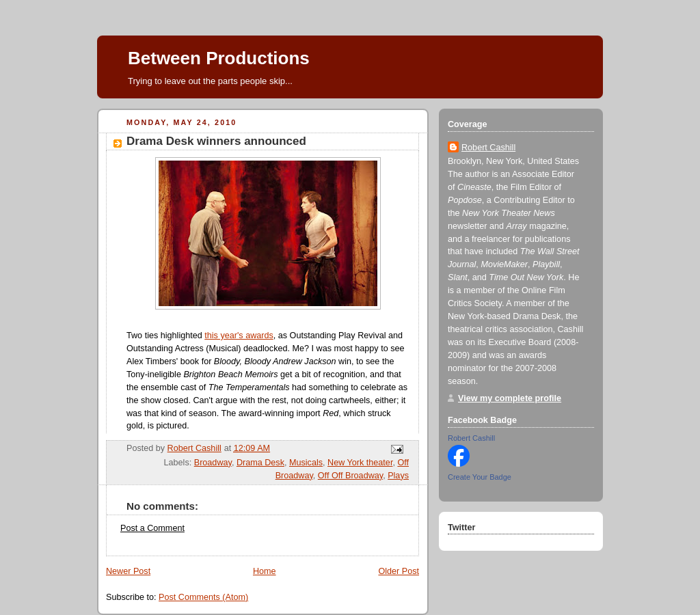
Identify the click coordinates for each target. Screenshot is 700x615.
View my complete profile (510, 398)
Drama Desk (260, 463)
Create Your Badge (480, 477)
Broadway (213, 463)
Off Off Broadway (350, 476)
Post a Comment (152, 528)
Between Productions (219, 58)
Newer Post (128, 571)
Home (265, 571)
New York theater (360, 463)
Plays (398, 476)
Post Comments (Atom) (203, 597)
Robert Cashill (488, 148)
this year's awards (239, 336)
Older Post (399, 571)
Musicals (306, 463)
